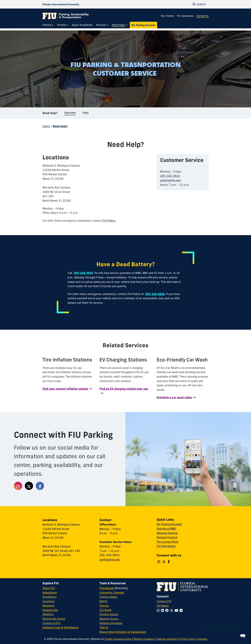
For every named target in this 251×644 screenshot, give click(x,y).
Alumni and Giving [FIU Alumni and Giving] (54, 619)
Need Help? (50, 114)
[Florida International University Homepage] (61, 4)
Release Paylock (167, 537)
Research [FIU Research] (48, 606)
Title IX (104, 627)
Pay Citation (168, 16)
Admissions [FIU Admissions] (50, 593)
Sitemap (203, 639)
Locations (49, 601)
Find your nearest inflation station (65, 389)
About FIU (49, 588)
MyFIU (103, 601)
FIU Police (109, 221)
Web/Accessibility (167, 639)
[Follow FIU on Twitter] (172, 610)
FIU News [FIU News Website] (163, 606)
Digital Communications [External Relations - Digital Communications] (118, 639)
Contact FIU (164, 601)
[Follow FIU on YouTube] (177, 610)
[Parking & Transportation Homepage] (66, 16)
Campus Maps (108, 597)
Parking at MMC (167, 529)
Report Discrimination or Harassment (123, 632)
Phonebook (107, 588)
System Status (109, 614)
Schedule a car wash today (174, 397)
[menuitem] (48, 25)
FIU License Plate (168, 542)
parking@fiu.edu (170, 180)
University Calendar (112, 593)
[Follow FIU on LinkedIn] (163, 610)
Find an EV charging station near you (124, 389)
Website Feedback (144, 639)
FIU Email (105, 610)
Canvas (104, 606)
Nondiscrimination (111, 623)
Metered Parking (167, 533)
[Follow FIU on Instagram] (159, 610)
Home (46, 126)
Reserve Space (109, 619)
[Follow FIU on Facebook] (168, 610)
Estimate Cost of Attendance (61, 627)
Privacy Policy (188, 639)
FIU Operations (185, 16)
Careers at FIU (51, 623)
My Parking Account (169, 524)
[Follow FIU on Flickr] (182, 610)
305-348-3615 (170, 176)
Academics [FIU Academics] (49, 597)
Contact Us (202, 16)
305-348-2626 (155, 294)
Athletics (48, 614)
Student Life (50, 610)
